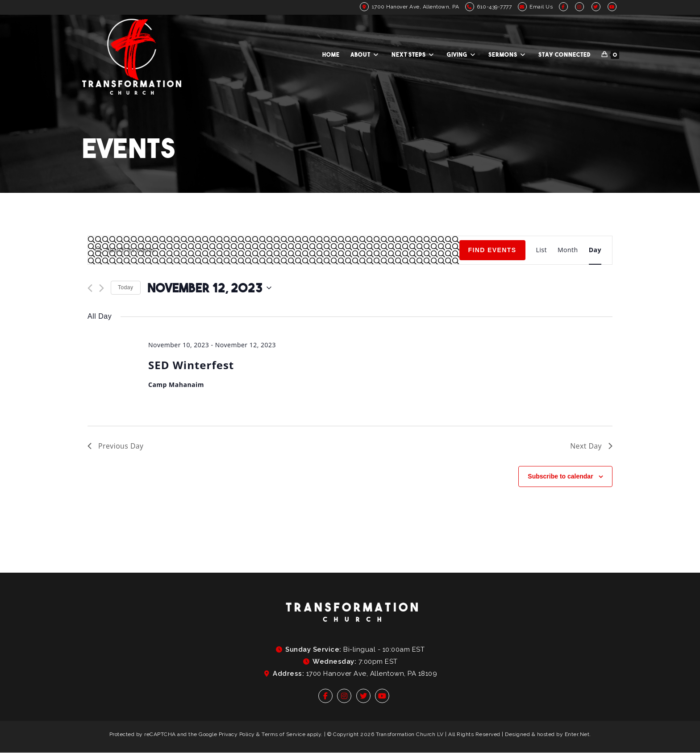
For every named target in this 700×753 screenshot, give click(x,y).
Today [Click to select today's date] (126, 287)
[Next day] (102, 288)
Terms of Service (283, 734)
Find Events (492, 250)
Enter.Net (577, 734)
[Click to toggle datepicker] (209, 288)
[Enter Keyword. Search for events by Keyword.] (274, 250)
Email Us (541, 7)
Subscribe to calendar (560, 477)
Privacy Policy (237, 734)
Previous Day (116, 446)
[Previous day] (90, 288)
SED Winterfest (191, 365)
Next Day (591, 446)
